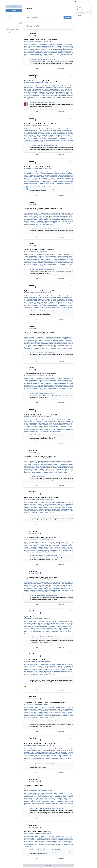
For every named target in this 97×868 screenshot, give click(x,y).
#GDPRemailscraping (34, 46)
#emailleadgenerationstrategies (49, 173)
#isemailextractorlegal (51, 137)
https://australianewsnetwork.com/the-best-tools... (38, 210)
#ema (65, 473)
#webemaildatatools (30, 129)
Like (36, 69)
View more (48, 865)
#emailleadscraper (50, 53)
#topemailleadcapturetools (47, 172)
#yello (51, 225)
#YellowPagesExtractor (58, 91)
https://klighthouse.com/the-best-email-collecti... (38, 661)
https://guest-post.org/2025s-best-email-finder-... (38, 417)
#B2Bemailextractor (37, 51)
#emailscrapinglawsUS (47, 46)
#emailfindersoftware (42, 49)
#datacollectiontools (37, 463)
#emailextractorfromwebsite (64, 180)
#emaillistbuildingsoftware (52, 130)
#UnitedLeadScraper (32, 91)
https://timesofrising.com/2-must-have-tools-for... (38, 833)
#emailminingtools (36, 140)
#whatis (70, 266)
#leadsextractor (38, 177)
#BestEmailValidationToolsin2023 (46, 674)
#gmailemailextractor (54, 221)
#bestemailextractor (61, 51)
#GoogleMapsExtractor (45, 91)
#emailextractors (29, 622)
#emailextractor (43, 48)
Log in (14, 7)
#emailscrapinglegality (56, 45)
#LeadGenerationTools (39, 87)
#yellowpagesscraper (56, 431)
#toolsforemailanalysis (61, 140)
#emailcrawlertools (57, 129)
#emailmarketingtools (49, 51)
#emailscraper (52, 48)
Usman (31, 118)
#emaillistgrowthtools (49, 175)
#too (43, 390)
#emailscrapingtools (30, 461)
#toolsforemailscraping (38, 137)
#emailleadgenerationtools (64, 48)
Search (68, 18)
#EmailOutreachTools (45, 94)
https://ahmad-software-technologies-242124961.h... (39, 375)
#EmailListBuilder (41, 97)
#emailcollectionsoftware (40, 54)
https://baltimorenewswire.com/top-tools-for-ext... (38, 251)
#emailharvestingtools (54, 182)
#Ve (28, 99)
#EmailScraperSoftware (63, 87)
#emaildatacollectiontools (31, 48)
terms (11, 28)
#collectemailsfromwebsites (57, 49)
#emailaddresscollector (42, 56)
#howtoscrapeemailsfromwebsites (63, 46)
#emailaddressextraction (37, 134)
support (12, 30)
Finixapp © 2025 (10, 32)
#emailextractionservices (60, 132)
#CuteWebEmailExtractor (56, 89)
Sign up (14, 11)
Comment (61, 69)
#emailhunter (41, 183)
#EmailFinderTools (51, 87)
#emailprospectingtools (62, 175)
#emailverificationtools (36, 180)
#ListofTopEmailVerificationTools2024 (54, 177)
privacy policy (17, 28)
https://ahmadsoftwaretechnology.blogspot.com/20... (39, 83)
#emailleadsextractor (67, 54)
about (7, 28)
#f (62, 56)
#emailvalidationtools (49, 180)
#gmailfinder (43, 182)
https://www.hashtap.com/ (32, 787)
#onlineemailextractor (54, 54)
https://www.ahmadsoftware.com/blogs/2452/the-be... (39, 458)
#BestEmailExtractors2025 (53, 92)
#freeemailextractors (33, 139)
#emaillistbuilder (39, 53)
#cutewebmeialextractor (62, 471)
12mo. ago (32, 36)
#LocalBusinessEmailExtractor (37, 96)
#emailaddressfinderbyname (37, 218)
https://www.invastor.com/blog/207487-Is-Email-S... (39, 41)
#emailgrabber (33, 183)
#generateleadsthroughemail (34, 175)
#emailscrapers (38, 622)
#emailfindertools (31, 132)
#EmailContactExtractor (53, 96)
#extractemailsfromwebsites (44, 132)
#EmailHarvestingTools (53, 97)
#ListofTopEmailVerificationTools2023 (60, 665)
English (17, 30)
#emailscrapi (68, 183)
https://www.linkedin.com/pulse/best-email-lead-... (38, 169)
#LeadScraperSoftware (32, 94)
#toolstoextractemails (48, 140)
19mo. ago (32, 163)
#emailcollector (50, 183)
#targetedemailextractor (62, 53)
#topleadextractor (31, 223)
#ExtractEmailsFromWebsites (41, 89)
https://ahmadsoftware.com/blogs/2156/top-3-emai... (39, 499)
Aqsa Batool (33, 450)
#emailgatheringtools (55, 56)
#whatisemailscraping (43, 45)
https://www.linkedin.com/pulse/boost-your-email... (39, 619)
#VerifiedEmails (62, 86)
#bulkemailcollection (65, 134)
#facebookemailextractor (48, 623)
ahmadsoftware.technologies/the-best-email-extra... (39, 790)
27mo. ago (32, 452)
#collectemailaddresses (60, 135)
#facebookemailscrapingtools (64, 223)
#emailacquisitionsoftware (43, 129)
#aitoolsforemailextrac (39, 142)
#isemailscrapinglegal (30, 45)
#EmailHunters (28, 86)
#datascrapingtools (52, 461)
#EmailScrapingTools (51, 86)
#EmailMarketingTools (39, 92)
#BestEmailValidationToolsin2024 (46, 223)
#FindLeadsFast (31, 97)
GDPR (7, 30)
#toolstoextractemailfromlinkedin (49, 139)
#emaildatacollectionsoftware (45, 135)
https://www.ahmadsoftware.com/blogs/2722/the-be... (39, 746)
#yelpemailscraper (36, 178)
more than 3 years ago (34, 494)
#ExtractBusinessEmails (58, 94)
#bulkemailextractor (30, 56)
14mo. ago (32, 77)
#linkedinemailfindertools (31, 225)
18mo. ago (32, 120)
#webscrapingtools (41, 461)
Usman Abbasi (34, 34)
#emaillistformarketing (57, 473)
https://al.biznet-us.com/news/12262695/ (36, 126)
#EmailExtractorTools (39, 86)
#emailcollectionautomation (36, 130)
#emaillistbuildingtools (33, 173)
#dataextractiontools (64, 461)
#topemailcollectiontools (52, 134)
